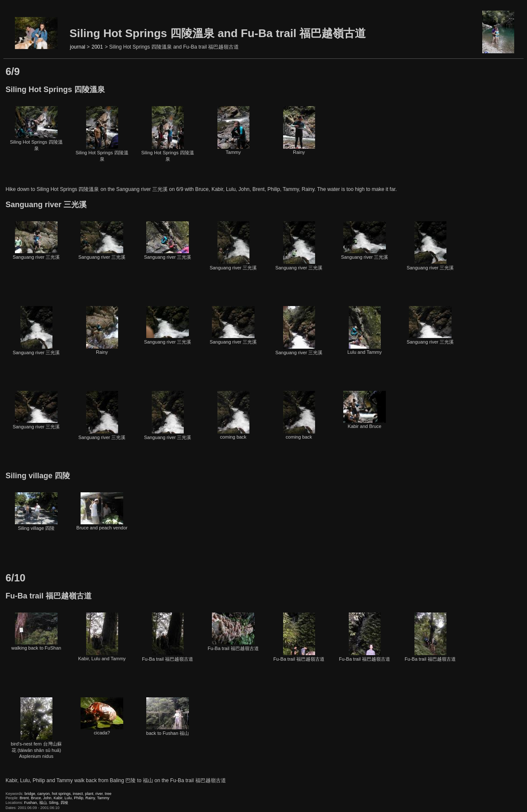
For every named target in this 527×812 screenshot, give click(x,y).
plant (89, 794)
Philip (78, 798)
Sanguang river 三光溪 (36, 240)
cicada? (102, 716)
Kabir (58, 798)
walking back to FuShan (36, 631)
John (47, 798)
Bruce (36, 798)
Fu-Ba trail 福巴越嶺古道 (168, 637)
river (99, 794)
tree (108, 794)
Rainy (299, 130)
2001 (97, 47)
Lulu (68, 798)
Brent (24, 798)
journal (78, 47)
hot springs (61, 794)
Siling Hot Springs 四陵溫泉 (36, 129)
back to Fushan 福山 (168, 717)
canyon (44, 794)
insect (78, 794)
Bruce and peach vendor (102, 511)
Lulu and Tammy (365, 330)
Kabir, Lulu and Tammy (102, 637)
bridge (30, 794)
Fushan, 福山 (36, 803)
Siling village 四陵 (36, 511)
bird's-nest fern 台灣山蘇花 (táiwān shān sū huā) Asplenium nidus (36, 728)
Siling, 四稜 (59, 803)
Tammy (233, 130)
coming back (233, 415)
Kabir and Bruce (365, 410)
